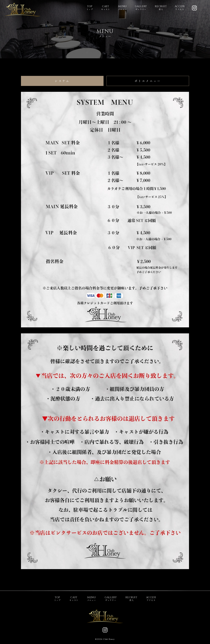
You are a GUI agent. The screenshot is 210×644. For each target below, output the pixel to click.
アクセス (180, 8)
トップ (90, 8)
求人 (161, 8)
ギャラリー (141, 8)
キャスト (106, 8)
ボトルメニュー (148, 81)
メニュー (122, 8)
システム (62, 81)
